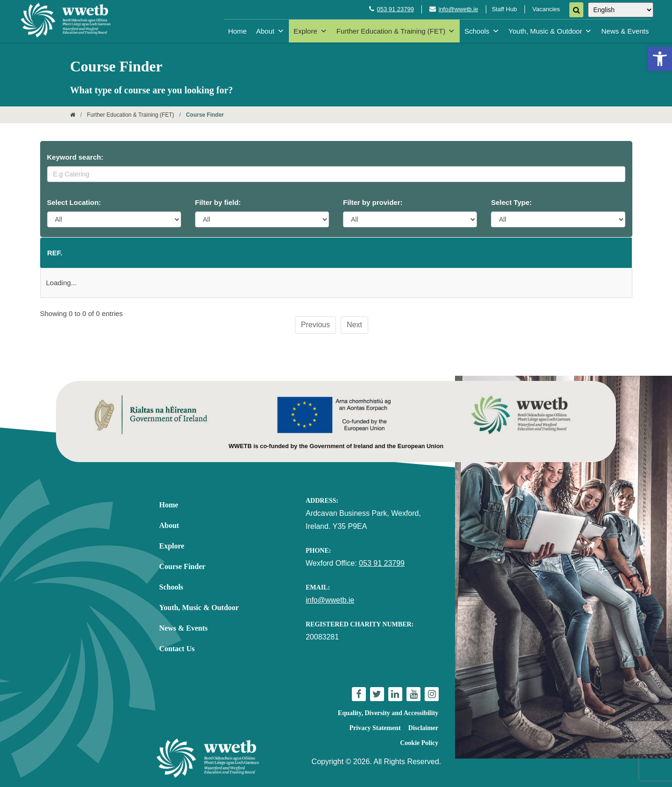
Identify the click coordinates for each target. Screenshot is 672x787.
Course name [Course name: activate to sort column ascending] (121, 253)
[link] (660, 59)
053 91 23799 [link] (395, 9)
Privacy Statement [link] (375, 728)
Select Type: (511, 202)
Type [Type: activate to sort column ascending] (594, 253)
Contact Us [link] (177, 649)
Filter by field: (218, 202)
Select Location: (74, 202)
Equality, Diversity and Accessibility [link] (388, 713)
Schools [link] (482, 31)
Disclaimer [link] (423, 728)
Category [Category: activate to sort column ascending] (505, 253)
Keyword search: (75, 157)
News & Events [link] (625, 31)
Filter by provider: (373, 202)
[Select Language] (621, 10)
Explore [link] (310, 31)
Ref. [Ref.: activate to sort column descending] (55, 253)
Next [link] (354, 325)
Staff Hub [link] (504, 9)
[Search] (576, 10)
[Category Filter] (262, 219)
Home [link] (238, 31)
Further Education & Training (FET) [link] (396, 31)
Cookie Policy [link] (419, 743)
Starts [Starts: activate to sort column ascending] (331, 253)
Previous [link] (315, 325)
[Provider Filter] (410, 219)
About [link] (270, 31)
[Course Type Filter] (558, 219)
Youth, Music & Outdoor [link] (550, 31)
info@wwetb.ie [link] (458, 9)
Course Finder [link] (182, 566)
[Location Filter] (114, 219)
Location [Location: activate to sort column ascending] (242, 253)
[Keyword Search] (336, 174)
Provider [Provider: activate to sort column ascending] (409, 253)
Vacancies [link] (546, 9)
